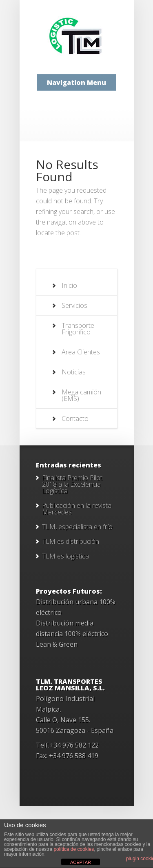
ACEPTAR (81, 862)
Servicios (74, 305)
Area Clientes (81, 352)
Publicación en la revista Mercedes (77, 509)
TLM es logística (65, 556)
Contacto (75, 418)
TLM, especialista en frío (77, 527)
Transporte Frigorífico (78, 329)
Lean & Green (57, 644)
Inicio (69, 285)
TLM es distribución (71, 541)
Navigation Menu (76, 82)
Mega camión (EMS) (81, 395)
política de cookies (74, 849)
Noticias (74, 372)
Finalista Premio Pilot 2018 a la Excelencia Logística (72, 484)
